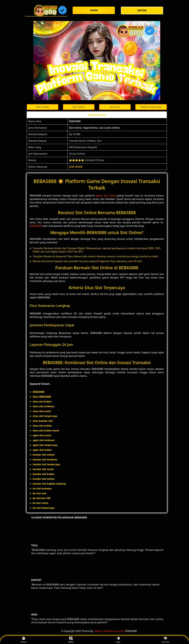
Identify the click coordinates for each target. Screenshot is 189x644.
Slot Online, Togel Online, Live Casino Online (94, 128)
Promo (24, 640)
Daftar (71, 640)
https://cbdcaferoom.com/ (110, 631)
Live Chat (165, 640)
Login (118, 640)
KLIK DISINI (76, 167)
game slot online (106, 196)
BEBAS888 (75, 121)
